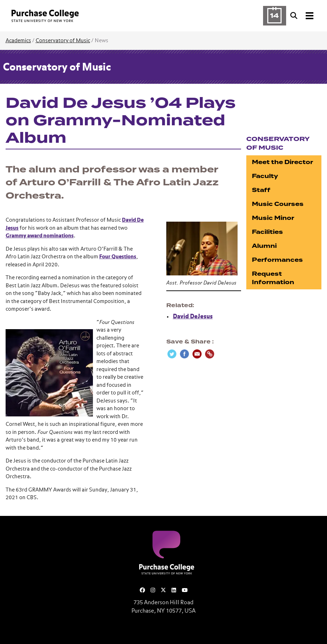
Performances (277, 260)
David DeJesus (193, 317)
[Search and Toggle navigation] (303, 16)
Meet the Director (282, 162)
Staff (261, 190)
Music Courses (278, 204)
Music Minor (273, 218)
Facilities (267, 232)
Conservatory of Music (63, 41)
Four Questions (118, 257)
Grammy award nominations (40, 236)
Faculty (265, 176)
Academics (18, 41)
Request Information (273, 278)
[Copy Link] (210, 354)
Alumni (264, 246)
